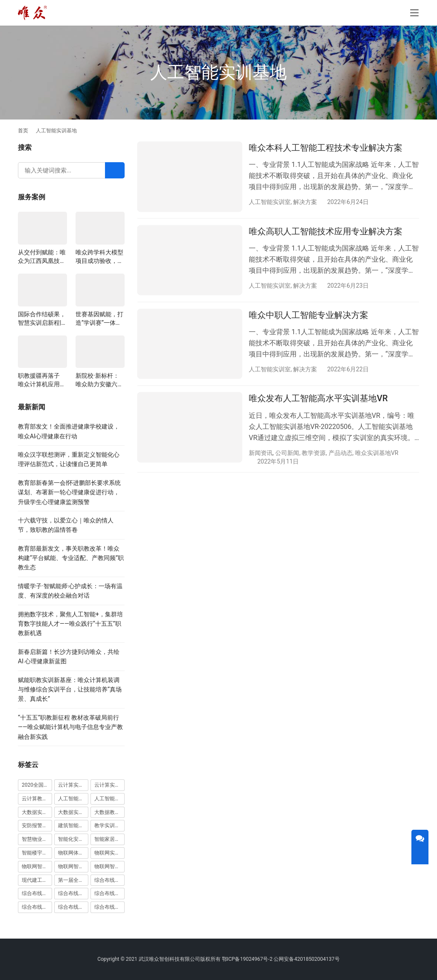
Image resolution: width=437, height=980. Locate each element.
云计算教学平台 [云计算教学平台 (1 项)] (37, 799)
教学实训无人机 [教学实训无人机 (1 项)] (109, 825)
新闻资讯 (261, 453)
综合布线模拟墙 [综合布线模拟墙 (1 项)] (37, 907)
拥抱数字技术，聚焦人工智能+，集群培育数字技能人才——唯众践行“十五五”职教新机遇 (70, 624)
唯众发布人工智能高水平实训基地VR (318, 399)
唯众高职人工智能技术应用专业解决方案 (326, 232)
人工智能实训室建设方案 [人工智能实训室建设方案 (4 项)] (73, 799)
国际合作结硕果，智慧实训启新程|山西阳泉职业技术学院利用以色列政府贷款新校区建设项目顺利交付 (42, 319)
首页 (23, 131)
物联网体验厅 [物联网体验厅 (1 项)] (73, 853)
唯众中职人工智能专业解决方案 (309, 315)
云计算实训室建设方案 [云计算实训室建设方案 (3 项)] (73, 785)
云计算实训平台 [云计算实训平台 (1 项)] (109, 785)
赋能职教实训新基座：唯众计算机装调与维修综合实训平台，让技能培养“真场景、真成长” (70, 690)
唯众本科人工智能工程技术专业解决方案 (326, 148)
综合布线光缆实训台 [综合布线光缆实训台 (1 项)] (109, 880)
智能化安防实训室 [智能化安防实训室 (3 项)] (73, 839)
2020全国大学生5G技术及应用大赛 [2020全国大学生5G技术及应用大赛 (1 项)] (37, 785)
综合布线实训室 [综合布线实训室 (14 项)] (73, 893)
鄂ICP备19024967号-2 (247, 959)
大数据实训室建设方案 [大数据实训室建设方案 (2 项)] (37, 812)
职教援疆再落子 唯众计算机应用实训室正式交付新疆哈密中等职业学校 (42, 380)
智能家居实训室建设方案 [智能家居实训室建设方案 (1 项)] (109, 839)
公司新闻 (287, 453)
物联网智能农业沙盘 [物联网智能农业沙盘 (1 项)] (37, 866)
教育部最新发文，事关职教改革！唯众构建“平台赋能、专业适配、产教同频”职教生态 (71, 558)
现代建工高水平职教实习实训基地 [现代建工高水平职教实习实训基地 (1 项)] (37, 880)
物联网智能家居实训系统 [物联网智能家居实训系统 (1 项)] (109, 866)
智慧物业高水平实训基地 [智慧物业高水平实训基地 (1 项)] (37, 839)
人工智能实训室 (270, 202)
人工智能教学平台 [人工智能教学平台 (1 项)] (109, 799)
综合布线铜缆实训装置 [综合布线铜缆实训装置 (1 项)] (109, 907)
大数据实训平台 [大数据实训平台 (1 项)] (73, 812)
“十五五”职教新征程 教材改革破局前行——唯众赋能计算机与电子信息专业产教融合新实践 (70, 727)
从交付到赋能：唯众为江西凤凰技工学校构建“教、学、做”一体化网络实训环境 (42, 257)
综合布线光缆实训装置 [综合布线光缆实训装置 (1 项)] (37, 893)
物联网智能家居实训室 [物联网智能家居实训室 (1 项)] (73, 866)
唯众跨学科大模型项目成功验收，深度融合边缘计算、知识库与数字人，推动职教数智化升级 (99, 257)
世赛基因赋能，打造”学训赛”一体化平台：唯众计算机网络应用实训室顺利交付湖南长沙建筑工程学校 (99, 319)
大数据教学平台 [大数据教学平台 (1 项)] (109, 812)
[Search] (115, 170)
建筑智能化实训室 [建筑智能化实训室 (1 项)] (73, 825)
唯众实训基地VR (377, 453)
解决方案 (305, 202)
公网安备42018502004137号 (306, 959)
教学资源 (314, 453)
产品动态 (341, 453)
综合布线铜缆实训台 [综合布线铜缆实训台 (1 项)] (73, 907)
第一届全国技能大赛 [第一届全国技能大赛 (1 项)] (73, 880)
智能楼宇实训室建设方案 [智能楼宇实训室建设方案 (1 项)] (37, 853)
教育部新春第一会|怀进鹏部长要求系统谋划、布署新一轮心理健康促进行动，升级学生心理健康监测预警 (69, 492)
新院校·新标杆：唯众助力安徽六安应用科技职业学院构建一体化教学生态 (99, 380)
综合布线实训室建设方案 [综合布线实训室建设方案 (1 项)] (109, 893)
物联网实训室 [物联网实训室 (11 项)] (109, 853)
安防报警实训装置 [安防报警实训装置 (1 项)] (37, 825)
